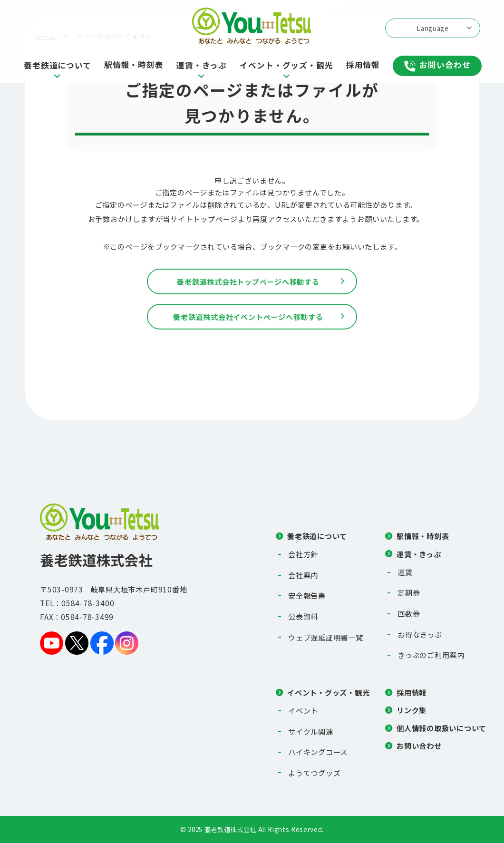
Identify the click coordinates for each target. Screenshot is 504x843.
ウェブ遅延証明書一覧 (326, 637)
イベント (303, 710)
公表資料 (303, 616)
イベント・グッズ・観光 (328, 692)
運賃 (405, 572)
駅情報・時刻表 (423, 536)
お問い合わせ (419, 746)
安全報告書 (307, 595)
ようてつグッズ (314, 773)
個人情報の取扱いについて (441, 728)
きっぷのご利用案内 (431, 655)
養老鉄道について (317, 536)
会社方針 (303, 554)
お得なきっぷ (420, 634)
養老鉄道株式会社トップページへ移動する (248, 281)
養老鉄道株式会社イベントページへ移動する (248, 317)
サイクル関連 (311, 731)
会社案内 (303, 575)
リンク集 (412, 710)
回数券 (409, 613)
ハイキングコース (318, 752)
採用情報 (412, 692)
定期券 (409, 592)
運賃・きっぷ (419, 554)
